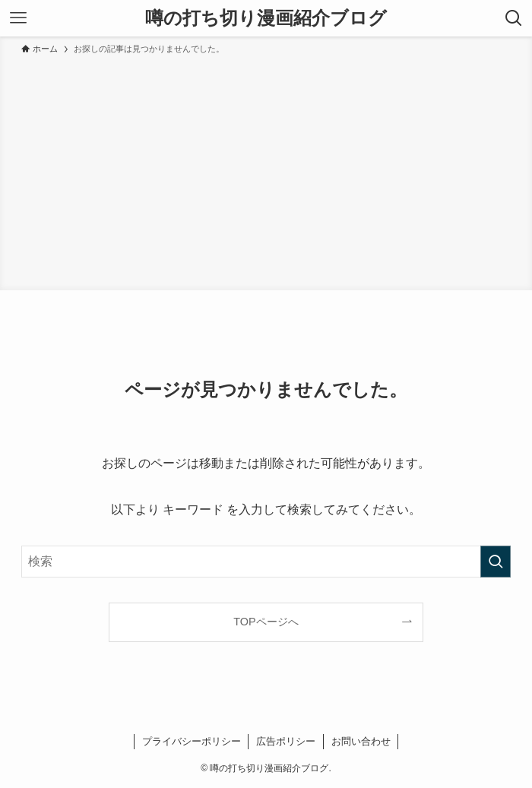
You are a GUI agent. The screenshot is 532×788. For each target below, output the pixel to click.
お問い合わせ (361, 741)
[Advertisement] (266, 170)
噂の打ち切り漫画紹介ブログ (266, 18)
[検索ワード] (266, 562)
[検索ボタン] (514, 18)
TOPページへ (266, 622)
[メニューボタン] (18, 18)
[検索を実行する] (496, 562)
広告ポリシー (286, 741)
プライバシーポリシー (192, 741)
